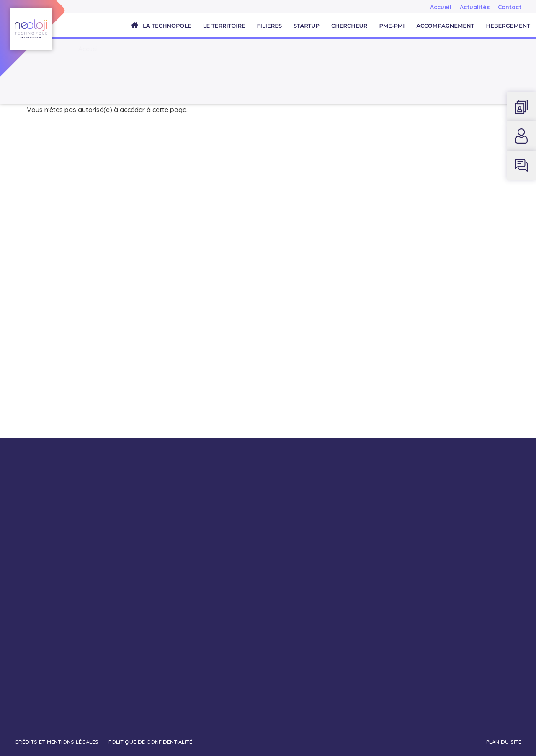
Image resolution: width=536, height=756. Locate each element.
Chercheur (349, 26)
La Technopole (167, 26)
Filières (269, 26)
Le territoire (224, 26)
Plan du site (504, 742)
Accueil (441, 7)
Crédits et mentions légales (57, 742)
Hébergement (508, 26)
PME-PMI (392, 26)
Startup (307, 26)
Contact (510, 7)
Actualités (475, 7)
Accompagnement (445, 26)
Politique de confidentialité (150, 742)
